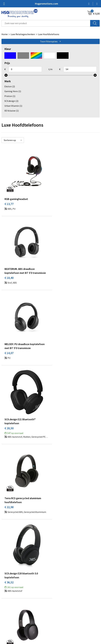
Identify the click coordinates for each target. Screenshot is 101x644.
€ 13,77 (9, 202)
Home (5, 34)
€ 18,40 (58, 206)
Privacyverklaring (61, 618)
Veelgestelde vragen (62, 566)
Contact (6, 609)
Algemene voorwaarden (64, 609)
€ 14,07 (9, 280)
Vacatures (6, 622)
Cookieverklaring (61, 613)
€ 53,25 (58, 435)
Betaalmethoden (10, 613)
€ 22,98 (9, 357)
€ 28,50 (58, 280)
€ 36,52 (58, 357)
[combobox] (46, 23)
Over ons (56, 562)
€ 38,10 (9, 435)
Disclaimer (57, 622)
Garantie (6, 618)
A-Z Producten (59, 571)
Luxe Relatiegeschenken (23, 34)
